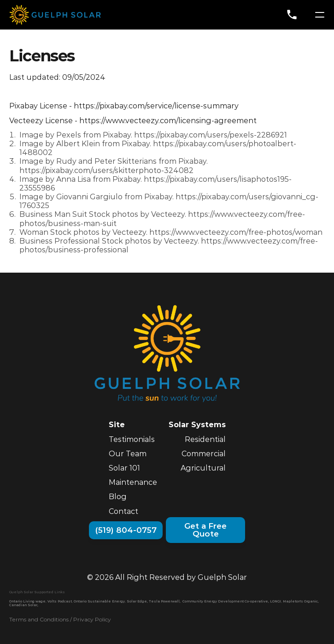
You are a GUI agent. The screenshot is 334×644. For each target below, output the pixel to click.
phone (292, 15)
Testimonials (132, 439)
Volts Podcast (60, 601)
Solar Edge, (137, 601)
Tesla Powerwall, (165, 601)
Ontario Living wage (27, 601)
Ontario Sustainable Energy (99, 601)
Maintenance (133, 482)
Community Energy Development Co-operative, (226, 601)
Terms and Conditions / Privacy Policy (60, 619)
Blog (118, 497)
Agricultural (203, 468)
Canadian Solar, (24, 605)
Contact (123, 511)
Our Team (128, 454)
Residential (205, 439)
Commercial (204, 454)
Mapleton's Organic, (301, 601)
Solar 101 (124, 468)
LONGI (275, 601)
